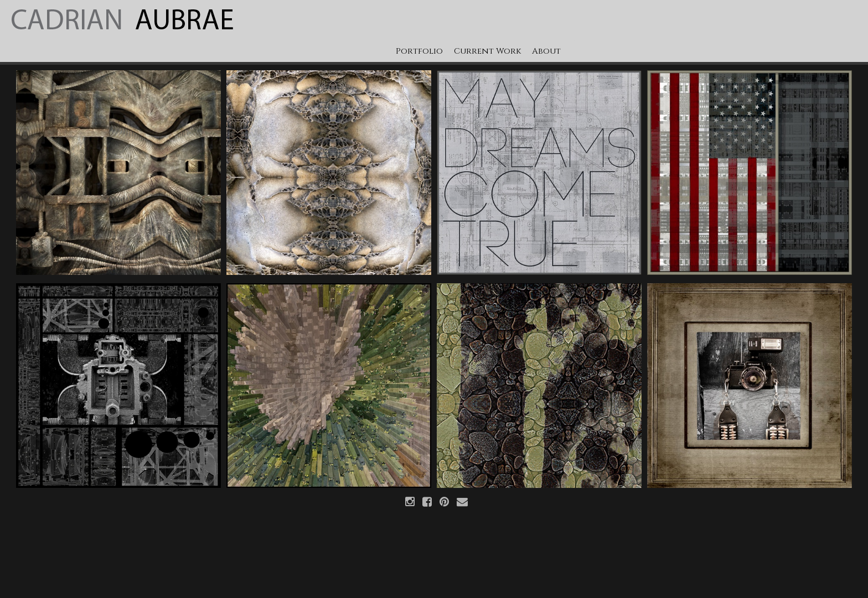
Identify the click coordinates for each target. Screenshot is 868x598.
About (546, 51)
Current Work (487, 51)
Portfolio (419, 51)
